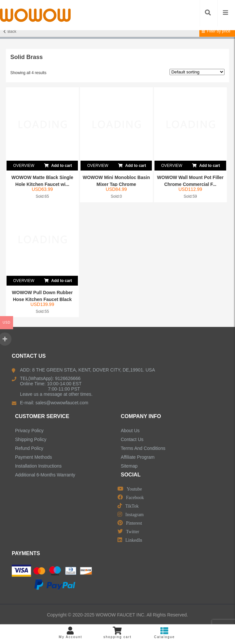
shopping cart (117, 633)
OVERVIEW (24, 166)
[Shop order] (197, 72)
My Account (71, 633)
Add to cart (58, 164)
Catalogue (165, 633)
